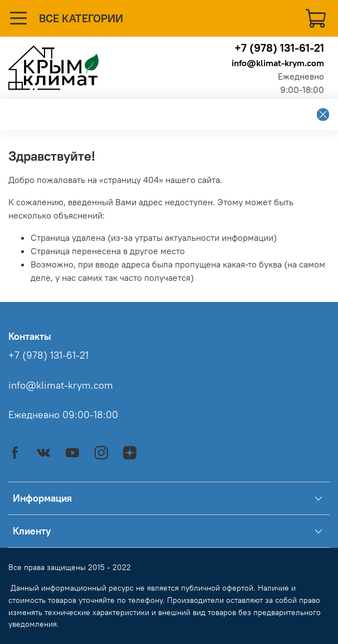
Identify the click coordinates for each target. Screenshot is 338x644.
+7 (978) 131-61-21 (279, 48)
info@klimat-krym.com (278, 63)
